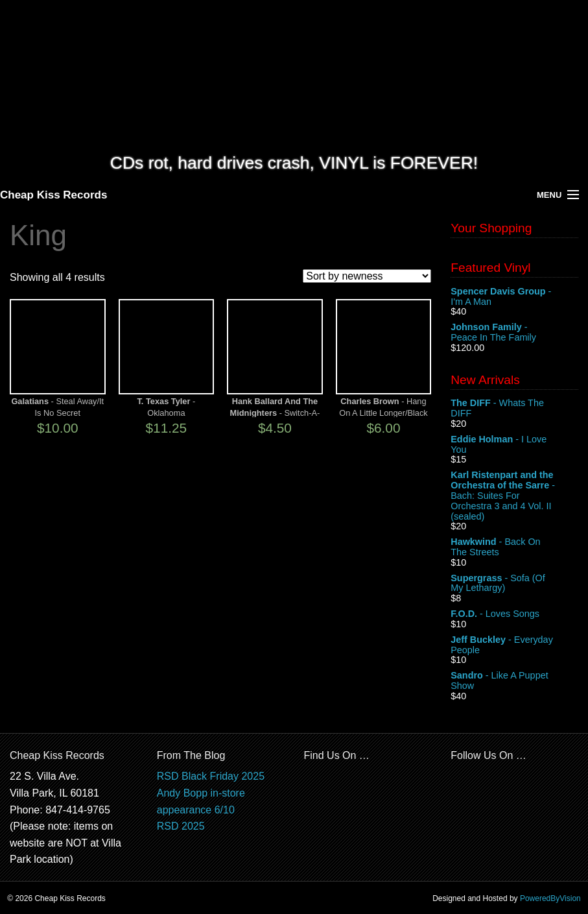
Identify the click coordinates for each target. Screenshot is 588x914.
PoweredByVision (550, 898)
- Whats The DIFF (514, 409)
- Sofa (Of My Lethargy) (514, 584)
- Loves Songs (514, 614)
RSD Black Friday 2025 (211, 776)
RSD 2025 (181, 826)
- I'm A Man (514, 297)
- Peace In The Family (514, 333)
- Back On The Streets (514, 547)
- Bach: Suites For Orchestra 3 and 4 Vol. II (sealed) (514, 496)
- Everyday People (514, 645)
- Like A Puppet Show (514, 681)
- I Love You (514, 445)
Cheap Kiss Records (53, 195)
